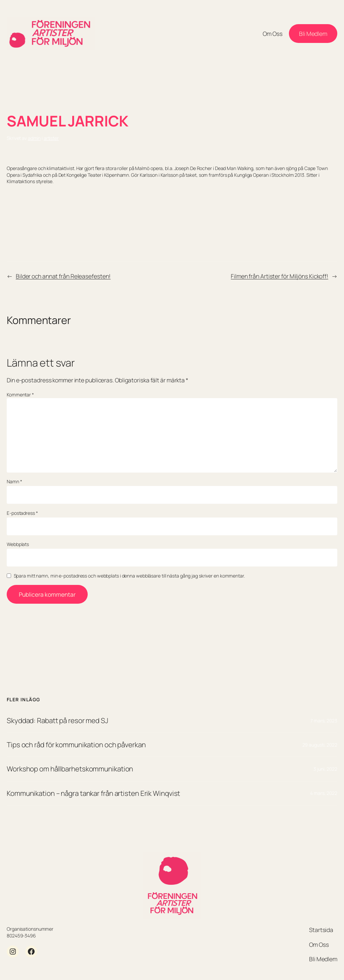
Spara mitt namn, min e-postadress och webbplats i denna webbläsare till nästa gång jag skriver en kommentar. (129, 576)
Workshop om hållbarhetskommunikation (70, 769)
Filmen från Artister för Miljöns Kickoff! (279, 276)
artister (51, 138)
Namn (14, 481)
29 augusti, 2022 (320, 745)
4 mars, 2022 (324, 793)
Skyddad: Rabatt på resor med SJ (57, 720)
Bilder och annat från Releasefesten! (63, 276)
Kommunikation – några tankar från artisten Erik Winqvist (93, 793)
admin (34, 138)
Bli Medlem (313, 34)
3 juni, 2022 (325, 769)
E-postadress (22, 513)
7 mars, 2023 (324, 721)
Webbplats (18, 544)
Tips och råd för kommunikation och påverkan (76, 745)
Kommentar (20, 395)
